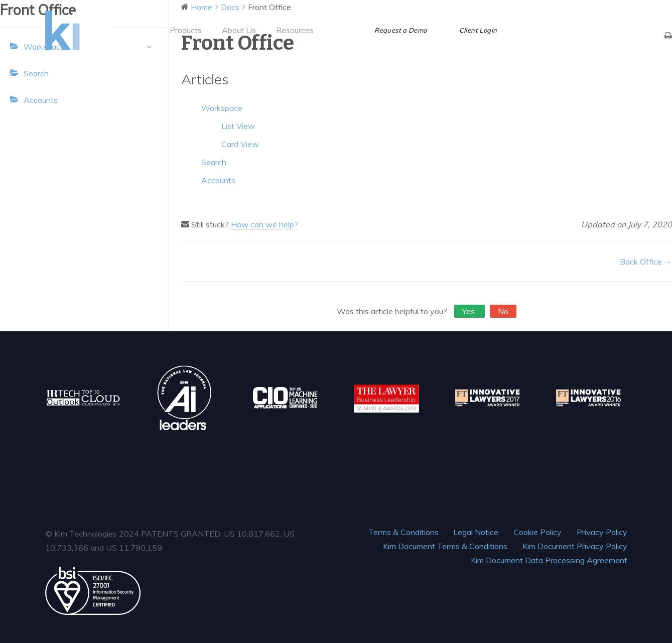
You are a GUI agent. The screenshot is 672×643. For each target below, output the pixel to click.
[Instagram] (618, 30)
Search (36, 73)
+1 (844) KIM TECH (532, 9)
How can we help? (264, 224)
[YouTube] (582, 30)
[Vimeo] (600, 30)
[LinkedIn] (564, 30)
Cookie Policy (537, 532)
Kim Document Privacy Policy (575, 546)
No (503, 311)
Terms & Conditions (404, 532)
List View (238, 126)
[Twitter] (546, 30)
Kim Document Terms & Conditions (445, 546)
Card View (240, 144)
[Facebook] (528, 30)
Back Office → (646, 262)
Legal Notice (476, 532)
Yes (469, 311)
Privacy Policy (602, 532)
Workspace (222, 108)
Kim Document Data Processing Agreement (549, 560)
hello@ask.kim (605, 9)
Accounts (41, 100)
